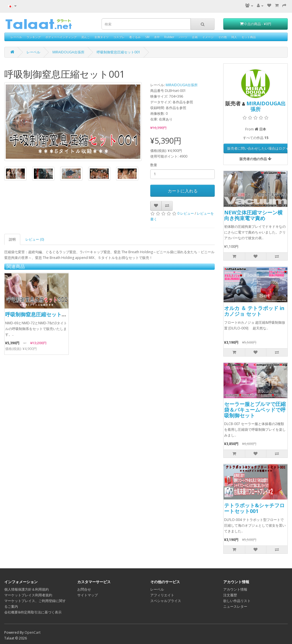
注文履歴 (230, 595)
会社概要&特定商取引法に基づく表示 (33, 612)
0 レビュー (186, 213)
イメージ (208, 37)
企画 (195, 37)
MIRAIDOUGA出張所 (68, 52)
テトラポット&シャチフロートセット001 (254, 508)
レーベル (16, 37)
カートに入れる (183, 191)
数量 (154, 165)
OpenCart (33, 632)
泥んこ (86, 37)
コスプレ (119, 37)
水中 (157, 37)
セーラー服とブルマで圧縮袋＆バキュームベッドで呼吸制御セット (255, 410)
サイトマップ (88, 595)
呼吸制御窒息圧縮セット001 (118, 52)
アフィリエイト (162, 595)
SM (147, 37)
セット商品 (249, 37)
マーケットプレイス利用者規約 (28, 595)
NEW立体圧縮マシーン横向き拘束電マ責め (253, 215)
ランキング (34, 37)
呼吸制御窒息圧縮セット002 (38, 314)
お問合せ (84, 589)
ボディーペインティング (61, 37)
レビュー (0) (35, 239)
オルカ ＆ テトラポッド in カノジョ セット (254, 311)
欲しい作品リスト (237, 601)
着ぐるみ (135, 37)
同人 (234, 37)
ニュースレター (235, 606)
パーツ (183, 37)
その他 (222, 37)
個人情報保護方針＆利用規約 (27, 589)
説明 (12, 239)
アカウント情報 (235, 589)
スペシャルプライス (166, 601)
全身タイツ (102, 37)
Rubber (169, 37)
